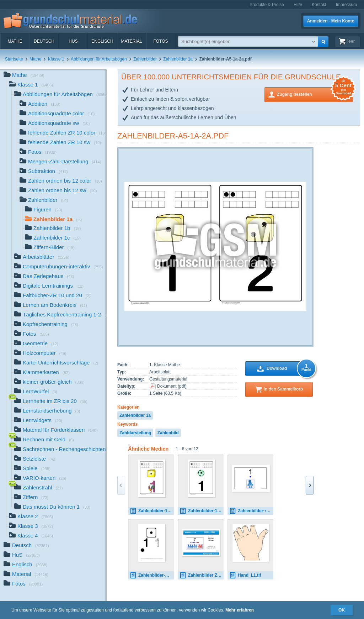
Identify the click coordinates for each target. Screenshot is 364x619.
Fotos (160, 41)
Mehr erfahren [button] (240, 610)
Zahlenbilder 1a (178, 59)
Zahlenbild (168, 433)
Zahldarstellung (135, 433)
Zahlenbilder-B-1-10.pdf (152, 575)
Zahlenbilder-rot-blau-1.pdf (251, 511)
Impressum (346, 5)
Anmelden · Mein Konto (331, 21)
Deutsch (44, 41)
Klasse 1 (56, 59)
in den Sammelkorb (283, 389)
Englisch (102, 41)
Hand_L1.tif (245, 575)
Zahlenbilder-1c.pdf (202, 511)
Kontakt (319, 5)
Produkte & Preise (267, 5)
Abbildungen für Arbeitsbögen (99, 59)
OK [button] (342, 610)
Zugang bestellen (315, 94)
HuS (73, 41)
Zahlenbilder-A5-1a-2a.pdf (173, 136)
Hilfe (298, 5)
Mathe (15, 41)
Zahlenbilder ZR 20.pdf (202, 575)
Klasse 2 (31, 517)
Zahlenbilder (145, 59)
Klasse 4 (31, 536)
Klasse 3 (31, 527)
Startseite (14, 59)
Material (131, 41)
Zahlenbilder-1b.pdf (152, 511)
